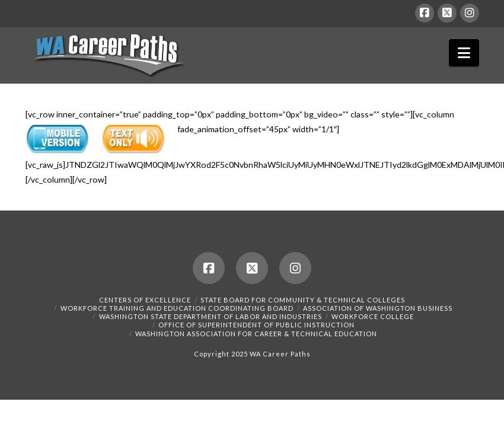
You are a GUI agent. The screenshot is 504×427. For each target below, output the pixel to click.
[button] (464, 53)
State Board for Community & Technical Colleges (303, 300)
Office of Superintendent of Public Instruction (256, 325)
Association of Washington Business (378, 308)
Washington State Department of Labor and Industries (210, 316)
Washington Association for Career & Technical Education (256, 334)
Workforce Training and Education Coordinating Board (177, 308)
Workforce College (373, 316)
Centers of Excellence (145, 300)
